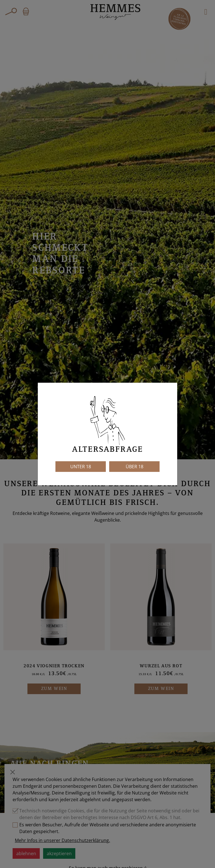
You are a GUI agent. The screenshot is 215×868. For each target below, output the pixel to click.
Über (135, 467)
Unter (81, 467)
